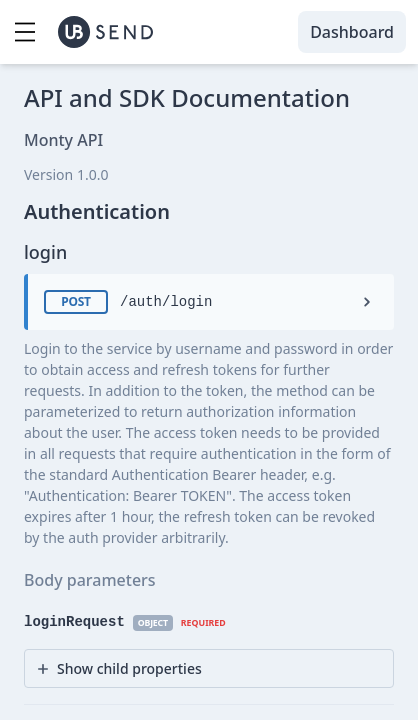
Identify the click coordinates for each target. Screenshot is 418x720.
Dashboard (352, 32)
